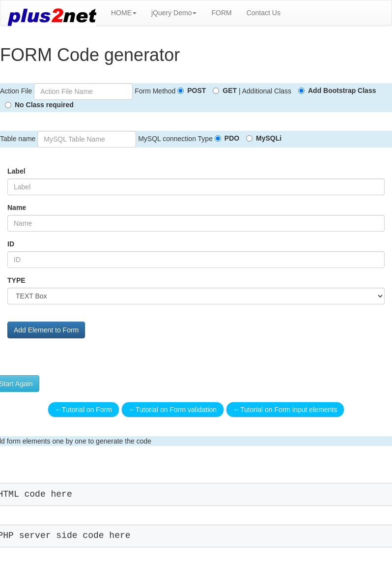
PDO (232, 138)
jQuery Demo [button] (174, 13)
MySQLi (269, 138)
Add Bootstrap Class (342, 90)
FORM (221, 13)
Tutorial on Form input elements (285, 410)
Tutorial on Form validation (173, 410)
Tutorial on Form (84, 410)
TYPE (16, 280)
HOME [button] (124, 13)
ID (11, 244)
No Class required (44, 105)
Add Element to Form (46, 330)
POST (196, 90)
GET (230, 90)
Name (17, 208)
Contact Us (264, 13)
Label (16, 171)
